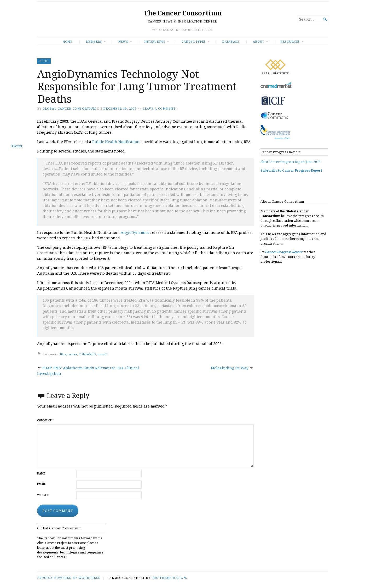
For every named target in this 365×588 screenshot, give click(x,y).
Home (67, 41)
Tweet (17, 146)
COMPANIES (87, 354)
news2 (102, 354)
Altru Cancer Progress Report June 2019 (291, 162)
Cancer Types (194, 41)
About (259, 41)
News (123, 41)
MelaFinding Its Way (230, 368)
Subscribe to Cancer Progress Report (291, 170)
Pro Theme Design (169, 578)
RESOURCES (290, 41)
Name (41, 474)
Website (44, 495)
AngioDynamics (135, 232)
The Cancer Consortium (183, 13)
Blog (44, 61)
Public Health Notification (116, 142)
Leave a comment (159, 108)
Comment (45, 420)
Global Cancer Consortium (69, 108)
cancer (72, 354)
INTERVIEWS (155, 41)
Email (42, 484)
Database (231, 41)
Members (94, 41)
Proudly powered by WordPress (69, 578)
